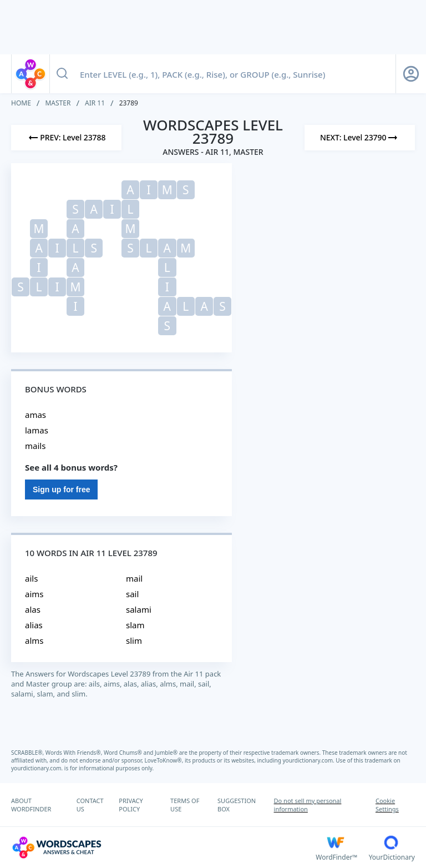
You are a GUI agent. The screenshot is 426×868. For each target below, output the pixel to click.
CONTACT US (90, 805)
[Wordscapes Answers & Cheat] (163, 847)
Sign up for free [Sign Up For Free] (61, 489)
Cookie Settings (387, 805)
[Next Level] (360, 138)
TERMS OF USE (185, 805)
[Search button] (62, 74)
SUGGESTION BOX (237, 805)
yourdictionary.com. (310, 760)
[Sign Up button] (411, 74)
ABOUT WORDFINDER (31, 805)
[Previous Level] (66, 138)
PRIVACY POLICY (131, 805)
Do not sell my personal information (308, 805)
